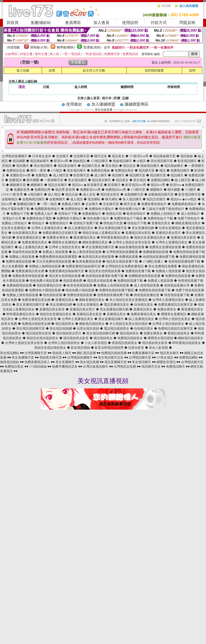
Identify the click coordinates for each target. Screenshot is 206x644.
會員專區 (73, 23)
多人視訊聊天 (133, 199)
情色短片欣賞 (113, 223)
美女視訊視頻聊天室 (31, 329)
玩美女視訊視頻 (88, 329)
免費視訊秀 (43, 190)
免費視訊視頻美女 (130, 338)
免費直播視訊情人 (37, 362)
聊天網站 (112, 199)
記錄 (126, 98)
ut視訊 (141, 161)
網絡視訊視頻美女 (92, 324)
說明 (192, 70)
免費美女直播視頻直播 (166, 247)
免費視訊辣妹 (101, 171)
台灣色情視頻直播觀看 (123, 252)
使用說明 (130, 23)
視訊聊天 (23, 166)
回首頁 (13, 23)
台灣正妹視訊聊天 (96, 367)
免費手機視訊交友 (65, 367)
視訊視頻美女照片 (69, 333)
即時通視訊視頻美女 (187, 343)
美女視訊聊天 (44, 166)
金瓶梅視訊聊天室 (161, 194)
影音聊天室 (82, 175)
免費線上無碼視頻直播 (45, 266)
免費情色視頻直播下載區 (117, 290)
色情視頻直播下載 (191, 281)
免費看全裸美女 (58, 238)
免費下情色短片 (189, 218)
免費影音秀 (22, 190)
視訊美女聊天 (68, 166)
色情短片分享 (12, 218)
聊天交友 (101, 156)
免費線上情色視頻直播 (23, 295)
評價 (117, 98)
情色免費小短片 (130, 209)
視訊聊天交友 (151, 367)
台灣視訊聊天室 (140, 358)
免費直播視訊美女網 (30, 271)
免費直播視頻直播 (192, 257)
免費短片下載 (20, 214)
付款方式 (159, 23)
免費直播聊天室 (143, 353)
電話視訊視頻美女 (117, 329)
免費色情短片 (59, 223)
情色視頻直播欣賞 (147, 295)
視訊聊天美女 (91, 166)
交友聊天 (63, 156)
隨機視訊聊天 (27, 204)
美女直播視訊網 (143, 228)
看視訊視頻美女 (179, 333)
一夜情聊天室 (54, 180)
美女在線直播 (104, 110)
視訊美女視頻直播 (100, 281)
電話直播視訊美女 (117, 305)
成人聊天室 (61, 175)
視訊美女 (119, 156)
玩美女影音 (137, 348)
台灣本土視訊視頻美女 (169, 324)
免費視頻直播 (129, 257)
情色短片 (39, 223)
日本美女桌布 (42, 156)
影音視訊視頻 (81, 348)
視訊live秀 (158, 185)
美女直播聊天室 (23, 358)
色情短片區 (114, 214)
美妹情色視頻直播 (25, 252)
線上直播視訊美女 (81, 228)
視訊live (78, 185)
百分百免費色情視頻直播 (54, 261)
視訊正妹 (72, 194)
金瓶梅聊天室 (134, 194)
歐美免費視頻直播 (89, 261)
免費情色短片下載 (160, 218)
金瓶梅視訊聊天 (34, 199)
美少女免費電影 (13, 266)
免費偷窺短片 (92, 214)
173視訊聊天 (100, 161)
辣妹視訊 (80, 161)
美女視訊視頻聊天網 (101, 333)
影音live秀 (61, 161)
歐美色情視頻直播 (80, 285)
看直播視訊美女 (85, 238)
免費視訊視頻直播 (114, 353)
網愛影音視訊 (166, 362)
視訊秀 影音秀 (66, 190)
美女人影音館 (159, 348)
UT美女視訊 (165, 358)
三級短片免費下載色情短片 (166, 209)
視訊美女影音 (110, 194)
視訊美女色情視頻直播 (105, 271)
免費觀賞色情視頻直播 (145, 276)
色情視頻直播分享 (177, 285)
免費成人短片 (44, 214)
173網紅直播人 (154, 261)
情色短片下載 (137, 223)
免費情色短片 (75, 209)
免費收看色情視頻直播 (29, 276)
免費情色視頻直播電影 (62, 257)
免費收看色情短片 (154, 204)
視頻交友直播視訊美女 (150, 238)
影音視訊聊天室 (190, 194)
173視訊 (57, 171)
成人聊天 (101, 175)
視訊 (163, 171)
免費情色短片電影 (39, 218)
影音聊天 (115, 185)
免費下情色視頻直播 (190, 290)
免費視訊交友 (16, 171)
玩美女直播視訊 (170, 228)
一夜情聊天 (196, 166)
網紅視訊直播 (86, 353)
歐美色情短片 (137, 214)
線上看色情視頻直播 (87, 252)
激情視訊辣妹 (10, 362)
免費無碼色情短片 (185, 204)
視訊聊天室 (147, 171)
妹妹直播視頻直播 (132, 247)
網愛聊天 (157, 190)
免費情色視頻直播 (178, 276)
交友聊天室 (82, 156)
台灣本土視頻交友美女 (65, 247)
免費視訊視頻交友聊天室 (176, 329)
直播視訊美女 (161, 223)
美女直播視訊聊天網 (115, 309)
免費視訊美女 (125, 171)
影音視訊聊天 (188, 161)
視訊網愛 (19, 161)
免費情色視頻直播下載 (155, 290)
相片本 (107, 98)
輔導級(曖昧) (66, 47)
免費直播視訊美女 (35, 242)
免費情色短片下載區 (129, 218)
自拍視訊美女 (144, 305)
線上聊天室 (183, 180)
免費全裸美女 (167, 309)
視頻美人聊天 (62, 353)
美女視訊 (112, 166)
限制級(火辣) (39, 47)
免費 (154, 214)
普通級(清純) (92, 47)
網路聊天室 (18, 185)
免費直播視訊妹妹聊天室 (83, 266)
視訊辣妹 (187, 156)
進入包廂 (23, 70)
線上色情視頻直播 (117, 285)
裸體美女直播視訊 (65, 242)
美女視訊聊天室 (162, 161)
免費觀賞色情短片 (48, 209)
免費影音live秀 (21, 175)
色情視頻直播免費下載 (159, 257)
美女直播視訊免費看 (163, 266)
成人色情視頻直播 (147, 285)
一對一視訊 (49, 204)
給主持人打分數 (94, 70)
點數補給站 (41, 23)
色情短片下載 (68, 214)
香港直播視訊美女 (29, 238)
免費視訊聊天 (180, 171)
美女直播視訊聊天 (111, 319)
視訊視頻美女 (65, 324)
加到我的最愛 (154, 70)
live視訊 (192, 199)
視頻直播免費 (73, 281)
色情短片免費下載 (86, 223)
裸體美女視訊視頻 (161, 338)
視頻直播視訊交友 (50, 285)
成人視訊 (55, 194)
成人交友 (90, 194)
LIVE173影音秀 (12, 194)
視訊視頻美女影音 (39, 333)
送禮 (52, 70)
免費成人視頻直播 (56, 252)
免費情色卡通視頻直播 (45, 290)
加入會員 (101, 23)
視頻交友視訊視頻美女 (43, 338)
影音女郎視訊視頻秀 (110, 348)
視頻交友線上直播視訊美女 (102, 233)
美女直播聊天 (65, 362)
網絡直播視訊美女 (188, 223)
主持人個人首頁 (88, 98)
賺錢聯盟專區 (136, 104)
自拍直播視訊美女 (25, 233)
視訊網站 (94, 199)
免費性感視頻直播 (19, 261)
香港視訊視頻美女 (125, 343)
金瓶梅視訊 (10, 199)
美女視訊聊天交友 (111, 358)
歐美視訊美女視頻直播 (99, 257)
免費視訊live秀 (116, 190)
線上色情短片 (167, 214)
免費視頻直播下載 (138, 271)
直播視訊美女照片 (169, 233)
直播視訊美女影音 (138, 233)
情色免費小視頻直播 (44, 281)
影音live (176, 185)
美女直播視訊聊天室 (113, 228)
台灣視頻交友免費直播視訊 (125, 266)
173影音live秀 (139, 156)
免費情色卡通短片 (102, 209)
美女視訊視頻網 (61, 329)
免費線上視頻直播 (22, 257)
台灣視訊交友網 (125, 367)
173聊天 (191, 190)
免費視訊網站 (161, 180)
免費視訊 (42, 175)
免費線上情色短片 (15, 223)
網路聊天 (37, 185)
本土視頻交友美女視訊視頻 (129, 324)
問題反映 (187, 23)
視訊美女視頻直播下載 (123, 261)
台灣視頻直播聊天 (15, 156)
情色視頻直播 (53, 295)
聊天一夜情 (39, 171)
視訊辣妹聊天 (40, 161)
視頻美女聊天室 (51, 358)
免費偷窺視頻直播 (156, 252)
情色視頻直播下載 (177, 295)
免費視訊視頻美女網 (37, 324)
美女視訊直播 (89, 362)
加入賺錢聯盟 (103, 104)
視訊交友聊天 (58, 185)
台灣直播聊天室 (36, 353)
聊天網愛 (33, 180)
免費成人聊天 (72, 204)
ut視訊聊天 (36, 194)
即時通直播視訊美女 (115, 238)
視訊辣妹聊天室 (165, 156)
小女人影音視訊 (96, 343)
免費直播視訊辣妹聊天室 (67, 271)
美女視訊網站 (10, 353)
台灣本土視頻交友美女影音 (132, 242)
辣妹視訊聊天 (123, 161)
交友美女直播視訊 (14, 228)
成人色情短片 (191, 214)
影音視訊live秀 (136, 185)
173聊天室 (138, 190)
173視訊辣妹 (38, 367)
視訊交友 (130, 166)
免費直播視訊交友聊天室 (60, 233)
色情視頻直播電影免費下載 (105, 276)
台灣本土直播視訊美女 (48, 228)
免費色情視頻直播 (80, 295)
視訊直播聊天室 (115, 362)
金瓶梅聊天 (58, 199)
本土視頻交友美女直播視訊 (129, 300)
